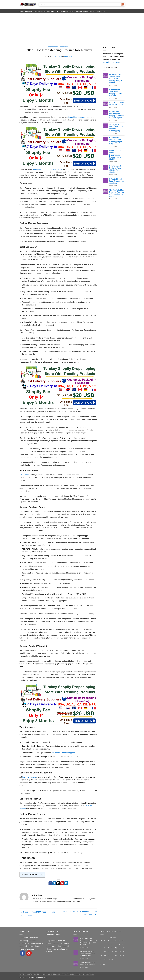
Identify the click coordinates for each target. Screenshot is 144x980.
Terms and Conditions (85, 974)
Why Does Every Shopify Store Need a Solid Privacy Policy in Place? (116, 78)
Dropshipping (53, 11)
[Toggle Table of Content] (41, 875)
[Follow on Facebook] (23, 953)
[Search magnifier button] (123, 5)
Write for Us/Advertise (79, 11)
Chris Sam (68, 57)
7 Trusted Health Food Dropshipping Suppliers (117, 181)
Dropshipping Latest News (58, 47)
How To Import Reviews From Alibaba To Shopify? (115, 169)
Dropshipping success (77, 117)
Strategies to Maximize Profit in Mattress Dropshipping (116, 128)
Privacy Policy (68, 974)
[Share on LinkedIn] (66, 883)
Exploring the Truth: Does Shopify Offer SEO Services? (117, 93)
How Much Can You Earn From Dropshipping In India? (115, 141)
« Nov (103, 964)
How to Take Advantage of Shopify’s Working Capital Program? (116, 115)
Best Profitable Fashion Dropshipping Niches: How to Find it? (115, 155)
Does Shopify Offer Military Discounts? (117, 104)
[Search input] (81, 5)
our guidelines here (111, 62)
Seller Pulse (24, 475)
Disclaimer (56, 974)
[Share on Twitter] (54, 883)
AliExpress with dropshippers (63, 753)
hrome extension (29, 777)
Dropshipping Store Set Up (36, 11)
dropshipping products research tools (47, 169)
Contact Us (101, 11)
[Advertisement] (72, 28)
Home (22, 11)
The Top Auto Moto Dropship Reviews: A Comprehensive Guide (117, 193)
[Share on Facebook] (50, 883)
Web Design (64, 11)
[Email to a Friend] (58, 883)
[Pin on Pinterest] (62, 883)
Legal (92, 11)
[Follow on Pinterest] (29, 953)
